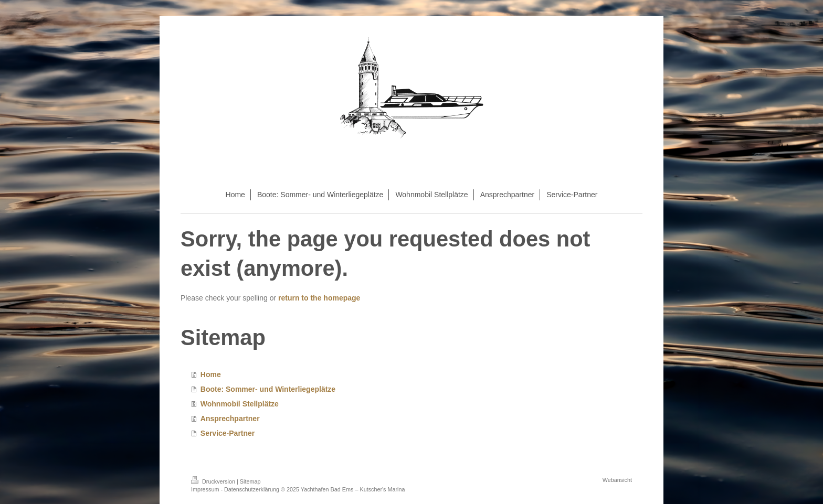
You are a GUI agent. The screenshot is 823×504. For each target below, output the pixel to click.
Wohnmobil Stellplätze (240, 404)
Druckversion (214, 481)
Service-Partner (228, 433)
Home (211, 374)
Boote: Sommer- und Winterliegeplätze (268, 389)
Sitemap (250, 481)
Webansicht (617, 480)
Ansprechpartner (230, 419)
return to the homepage (319, 298)
